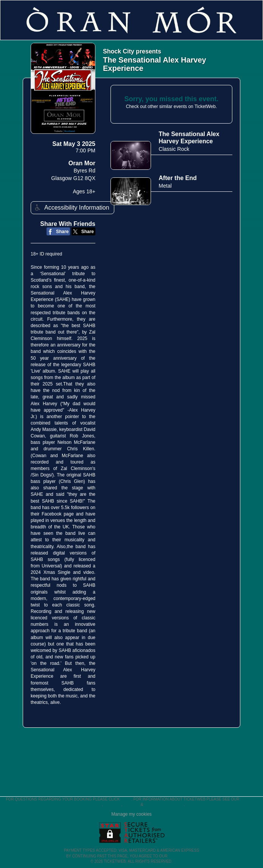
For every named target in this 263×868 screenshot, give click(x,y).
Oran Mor (82, 163)
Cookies (113, 805)
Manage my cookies (131, 814)
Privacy (131, 805)
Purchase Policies (164, 805)
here (126, 799)
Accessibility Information (71, 208)
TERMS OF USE (183, 856)
